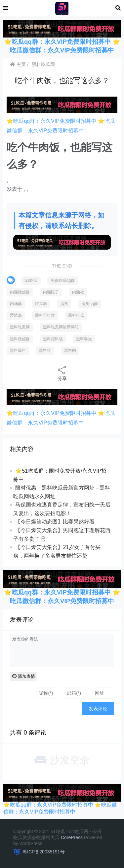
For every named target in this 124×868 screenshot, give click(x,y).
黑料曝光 (84, 339)
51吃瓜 (31, 280)
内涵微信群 (20, 292)
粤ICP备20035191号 (44, 852)
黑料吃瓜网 (43, 64)
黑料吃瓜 (76, 315)
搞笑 (64, 304)
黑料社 (45, 351)
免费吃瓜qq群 (63, 280)
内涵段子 (51, 292)
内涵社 (78, 292)
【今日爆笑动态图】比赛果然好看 (55, 522)
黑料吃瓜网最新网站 (61, 327)
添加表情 (24, 676)
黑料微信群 (20, 339)
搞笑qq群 (89, 304)
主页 (18, 64)
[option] (62, 185)
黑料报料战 (53, 339)
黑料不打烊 (45, 315)
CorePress (72, 837)
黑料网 (70, 351)
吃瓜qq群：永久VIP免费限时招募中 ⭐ (66, 42)
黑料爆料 (18, 351)
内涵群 (16, 304)
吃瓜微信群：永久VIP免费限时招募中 (62, 50)
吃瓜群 (41, 304)
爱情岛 (16, 315)
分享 (62, 373)
